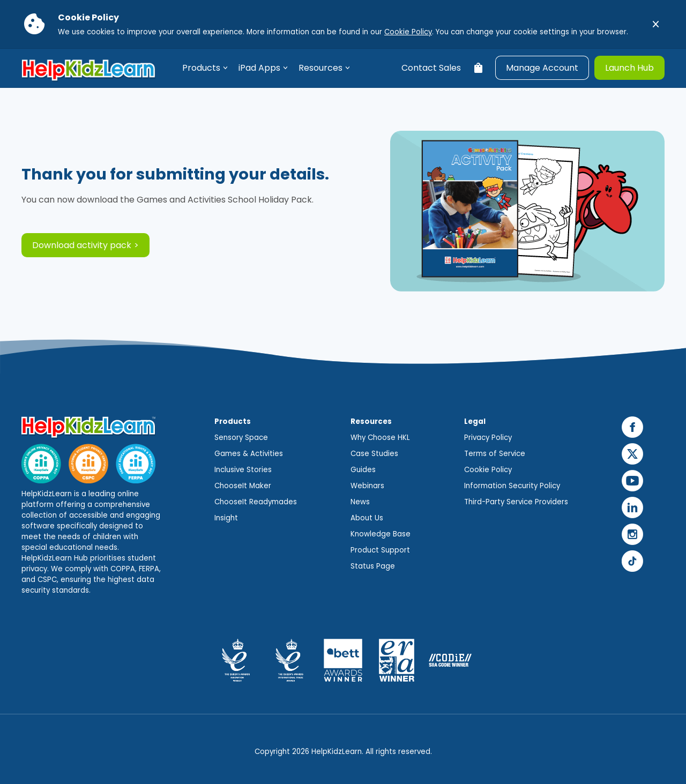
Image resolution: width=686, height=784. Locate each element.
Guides (363, 470)
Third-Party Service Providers (516, 502)
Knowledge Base (381, 534)
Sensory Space (241, 438)
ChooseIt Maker (243, 486)
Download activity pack (82, 245)
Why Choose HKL (380, 438)
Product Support (380, 550)
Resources (320, 68)
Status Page (373, 566)
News (360, 502)
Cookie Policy (408, 32)
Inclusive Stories (243, 470)
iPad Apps (259, 68)
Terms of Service (495, 454)
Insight (226, 518)
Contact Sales (431, 68)
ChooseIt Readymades (256, 502)
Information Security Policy (512, 486)
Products (201, 68)
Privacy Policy (488, 438)
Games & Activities (249, 454)
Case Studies (374, 454)
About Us (367, 518)
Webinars (367, 486)
